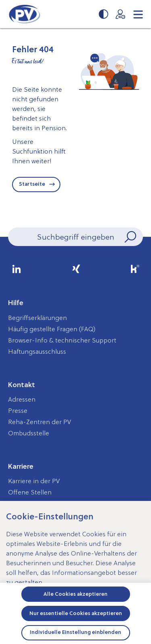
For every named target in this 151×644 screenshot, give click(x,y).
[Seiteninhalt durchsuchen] (75, 237)
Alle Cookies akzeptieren (75, 594)
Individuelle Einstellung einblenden (75, 632)
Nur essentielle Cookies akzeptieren (76, 613)
